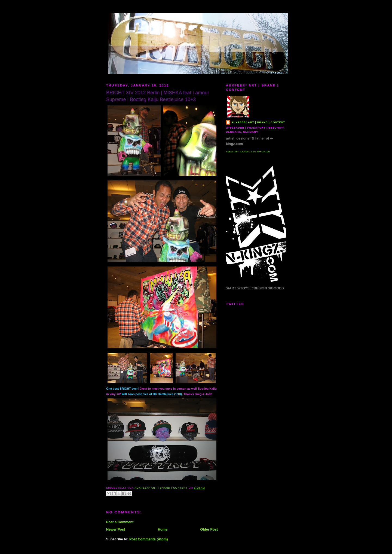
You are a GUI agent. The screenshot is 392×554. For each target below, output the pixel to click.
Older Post (209, 529)
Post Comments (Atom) (149, 539)
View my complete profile (248, 151)
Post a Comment (120, 522)
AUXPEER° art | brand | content (258, 122)
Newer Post (116, 529)
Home (163, 529)
